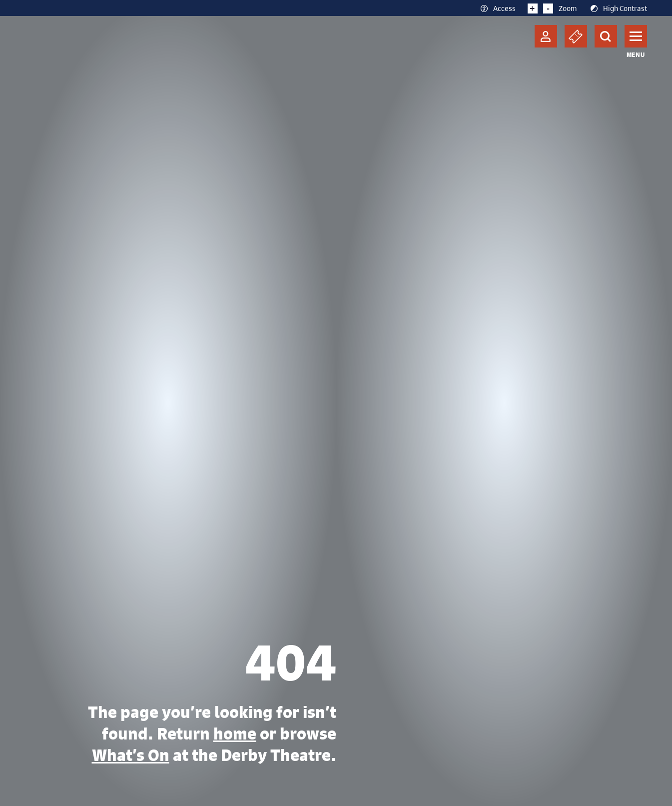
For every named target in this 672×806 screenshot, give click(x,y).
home (235, 733)
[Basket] (576, 36)
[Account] (546, 36)
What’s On (131, 755)
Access (497, 8)
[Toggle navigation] (636, 36)
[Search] (606, 36)
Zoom (552, 8)
